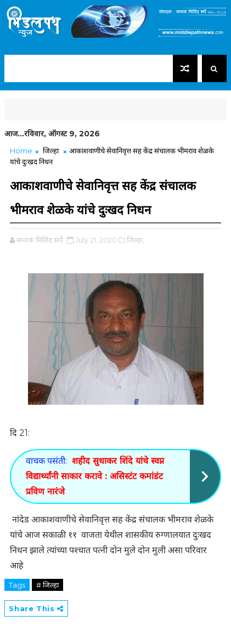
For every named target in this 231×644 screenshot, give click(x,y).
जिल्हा (51, 151)
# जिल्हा (47, 585)
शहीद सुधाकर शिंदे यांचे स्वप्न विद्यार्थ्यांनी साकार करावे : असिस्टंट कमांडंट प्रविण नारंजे (95, 476)
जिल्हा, (136, 240)
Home (21, 151)
